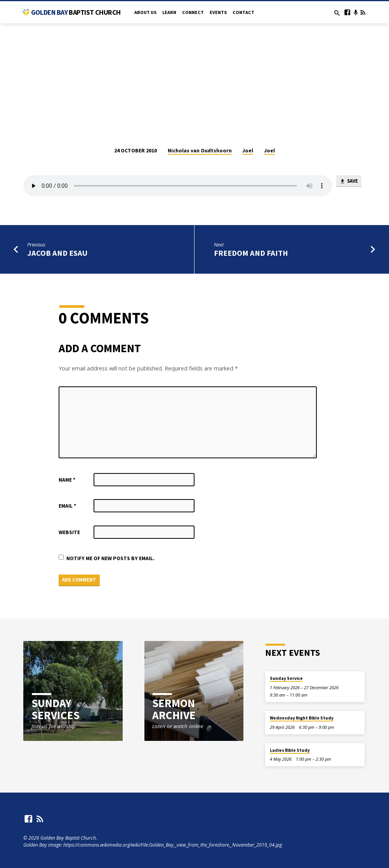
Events (218, 12)
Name (67, 480)
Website (69, 532)
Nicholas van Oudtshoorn (200, 151)
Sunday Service (286, 679)
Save (349, 182)
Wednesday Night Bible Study (302, 718)
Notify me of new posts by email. (110, 558)
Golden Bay (76, 12)
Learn (169, 12)
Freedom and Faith (251, 253)
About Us (145, 12)
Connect (193, 12)
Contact (243, 12)
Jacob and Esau (57, 253)
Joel (248, 151)
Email (67, 506)
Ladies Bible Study (290, 750)
